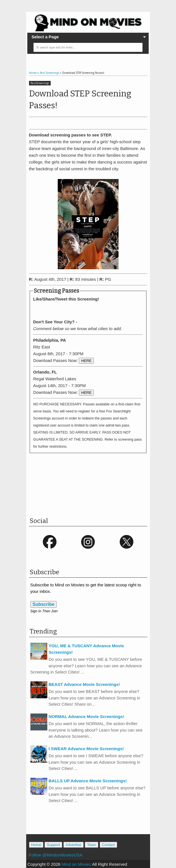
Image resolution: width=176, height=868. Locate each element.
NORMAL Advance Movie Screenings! (86, 716)
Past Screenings (40, 83)
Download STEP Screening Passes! (80, 100)
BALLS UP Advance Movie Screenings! (88, 781)
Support (53, 845)
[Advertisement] (95, 490)
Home (36, 845)
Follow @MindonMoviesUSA (56, 855)
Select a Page (45, 37)
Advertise (73, 845)
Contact (108, 845)
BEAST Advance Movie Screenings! (84, 684)
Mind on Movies (76, 864)
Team (92, 845)
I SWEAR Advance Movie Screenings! (86, 749)
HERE (86, 361)
